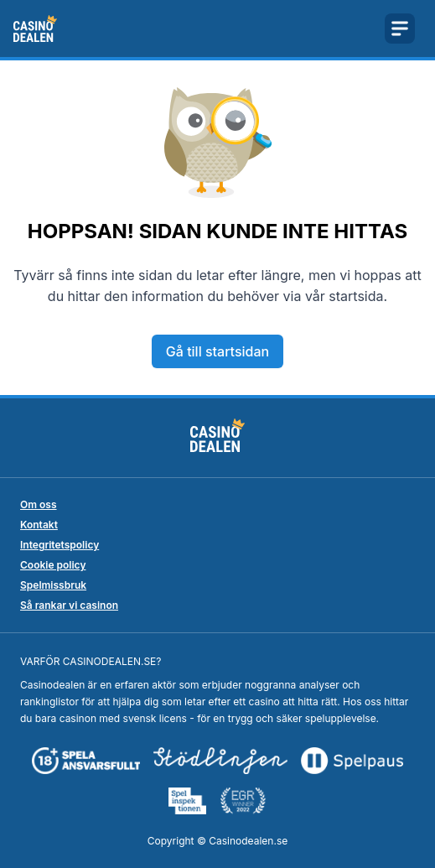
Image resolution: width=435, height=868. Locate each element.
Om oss (39, 504)
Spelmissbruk (53, 585)
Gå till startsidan (217, 351)
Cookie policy (53, 565)
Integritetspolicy (60, 545)
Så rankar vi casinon (69, 605)
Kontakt (39, 525)
